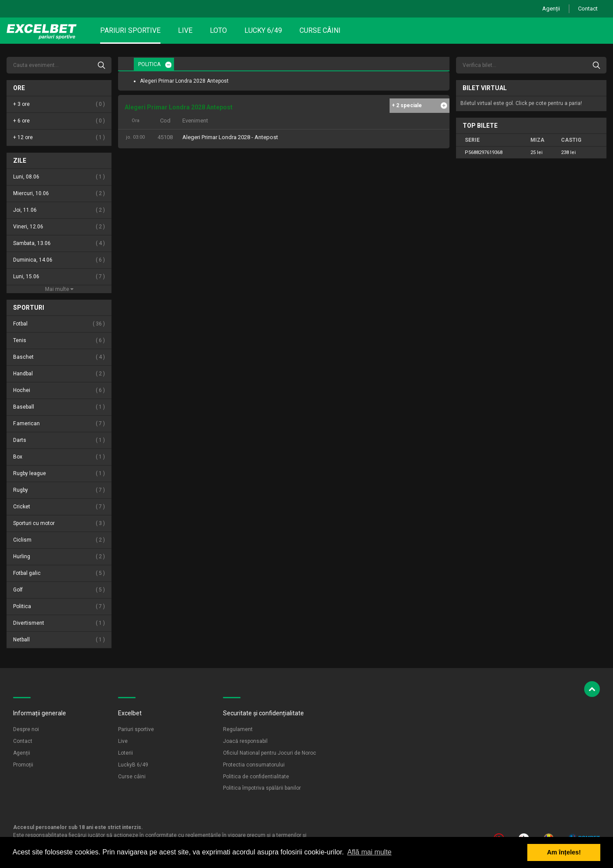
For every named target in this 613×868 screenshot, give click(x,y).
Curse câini (320, 30)
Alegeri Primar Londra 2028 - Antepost (230, 137)
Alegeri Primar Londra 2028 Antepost (184, 81)
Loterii (125, 753)
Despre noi (26, 729)
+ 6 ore (59, 121)
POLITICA (149, 64)
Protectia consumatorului (254, 765)
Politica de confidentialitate (256, 777)
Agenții (551, 9)
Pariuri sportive (130, 30)
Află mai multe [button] (369, 852)
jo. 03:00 (135, 137)
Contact (588, 9)
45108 (165, 137)
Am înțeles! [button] (564, 852)
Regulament (238, 729)
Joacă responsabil (245, 741)
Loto (218, 30)
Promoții (23, 765)
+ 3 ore (59, 104)
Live (185, 30)
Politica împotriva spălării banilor (262, 788)
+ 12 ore (59, 138)
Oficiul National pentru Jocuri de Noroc (270, 753)
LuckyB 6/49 (133, 765)
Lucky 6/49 (263, 30)
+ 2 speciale (407, 105)
